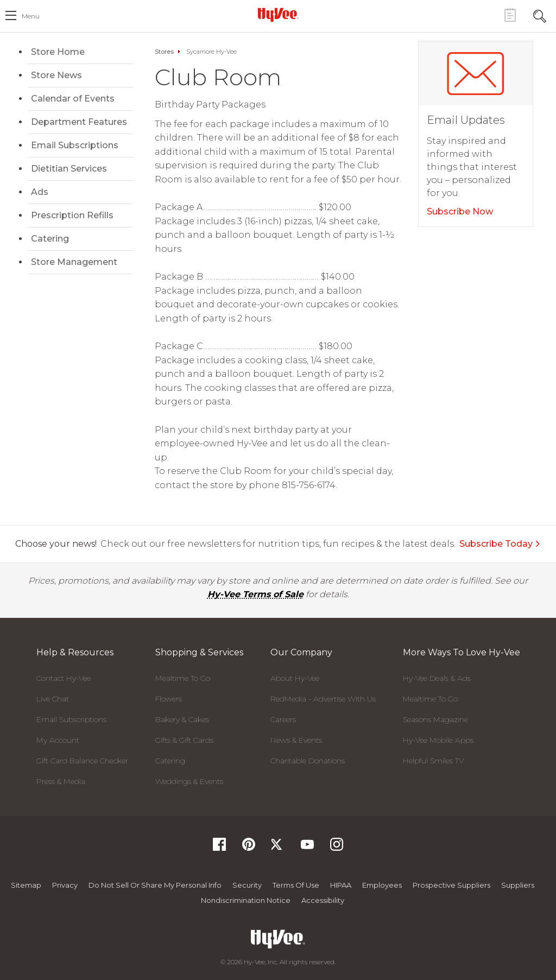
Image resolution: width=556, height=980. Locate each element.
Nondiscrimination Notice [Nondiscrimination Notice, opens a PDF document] (246, 900)
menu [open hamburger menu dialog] (31, 16)
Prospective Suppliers (451, 885)
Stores (164, 52)
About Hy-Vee (295, 678)
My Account (58, 740)
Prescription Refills (72, 215)
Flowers (169, 699)
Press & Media (61, 781)
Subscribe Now (460, 211)
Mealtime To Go (183, 678)
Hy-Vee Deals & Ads (437, 678)
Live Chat (53, 699)
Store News (56, 75)
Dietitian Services (69, 169)
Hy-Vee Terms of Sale (255, 594)
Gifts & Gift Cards (184, 740)
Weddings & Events (189, 781)
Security (247, 885)
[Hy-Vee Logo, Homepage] (278, 15)
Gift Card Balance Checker (82, 761)
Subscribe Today (500, 544)
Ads (40, 192)
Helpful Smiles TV (433, 761)
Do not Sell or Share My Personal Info (155, 885)
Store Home (58, 52)
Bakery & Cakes (182, 719)
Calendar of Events (73, 99)
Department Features (79, 122)
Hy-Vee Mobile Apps (438, 740)
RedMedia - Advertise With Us (323, 699)
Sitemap (26, 885)
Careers (283, 719)
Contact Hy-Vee (64, 678)
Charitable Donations (308, 761)
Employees (382, 885)
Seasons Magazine (435, 719)
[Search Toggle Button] (540, 15)
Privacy (65, 885)
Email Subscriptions (75, 145)
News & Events (296, 740)
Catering (50, 239)
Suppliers (518, 885)
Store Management (74, 262)
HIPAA (341, 885)
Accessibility (323, 900)
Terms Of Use (296, 885)
